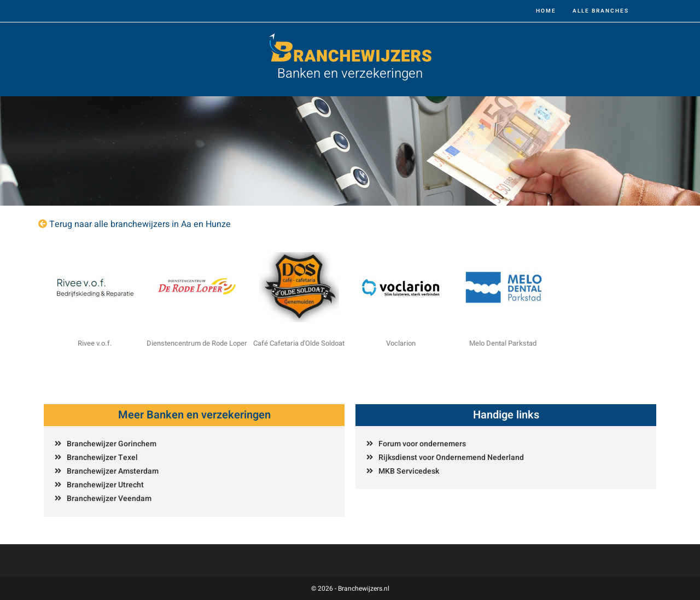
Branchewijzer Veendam (109, 499)
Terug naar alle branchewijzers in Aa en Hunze (140, 224)
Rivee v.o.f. (95, 343)
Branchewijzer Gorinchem (112, 444)
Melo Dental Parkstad (503, 343)
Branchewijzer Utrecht (105, 485)
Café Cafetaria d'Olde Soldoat (299, 343)
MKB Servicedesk (409, 471)
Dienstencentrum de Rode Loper (197, 343)
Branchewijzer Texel (102, 458)
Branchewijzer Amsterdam (113, 471)
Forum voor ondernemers (422, 444)
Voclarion (401, 343)
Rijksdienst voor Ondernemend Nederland (451, 458)
